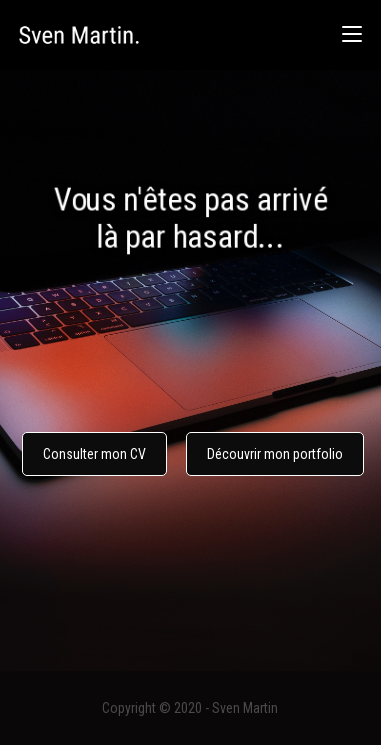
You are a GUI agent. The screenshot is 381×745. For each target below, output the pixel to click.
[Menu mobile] (352, 34)
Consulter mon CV (94, 454)
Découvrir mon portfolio (275, 454)
